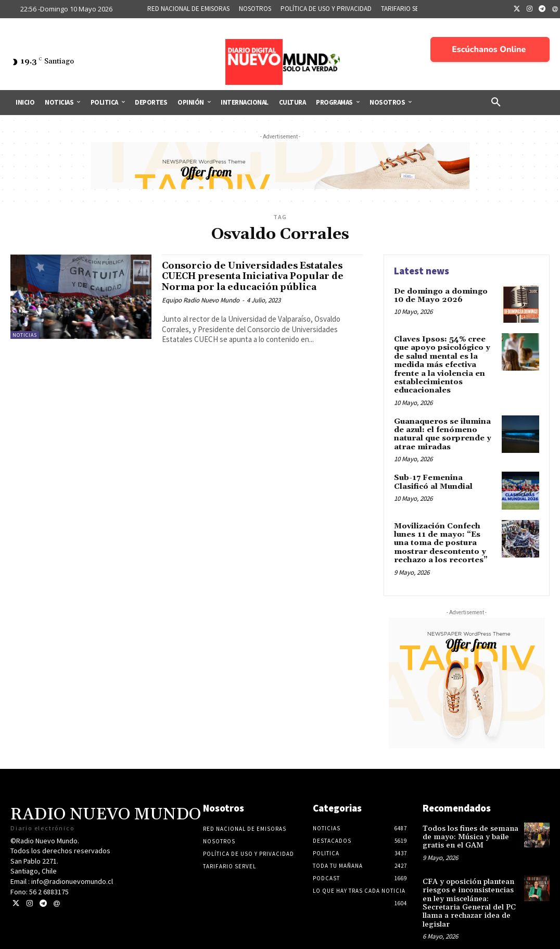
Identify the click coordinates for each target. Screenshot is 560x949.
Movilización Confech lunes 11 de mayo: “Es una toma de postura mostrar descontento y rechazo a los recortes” (444, 536)
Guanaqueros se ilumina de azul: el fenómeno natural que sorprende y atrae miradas (441, 429)
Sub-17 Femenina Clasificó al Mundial (445, 476)
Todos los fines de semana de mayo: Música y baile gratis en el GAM (467, 828)
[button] (496, 103)
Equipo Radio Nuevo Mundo (201, 300)
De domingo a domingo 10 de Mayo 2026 (440, 295)
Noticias (25, 335)
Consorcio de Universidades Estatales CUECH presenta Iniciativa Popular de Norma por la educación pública (261, 276)
